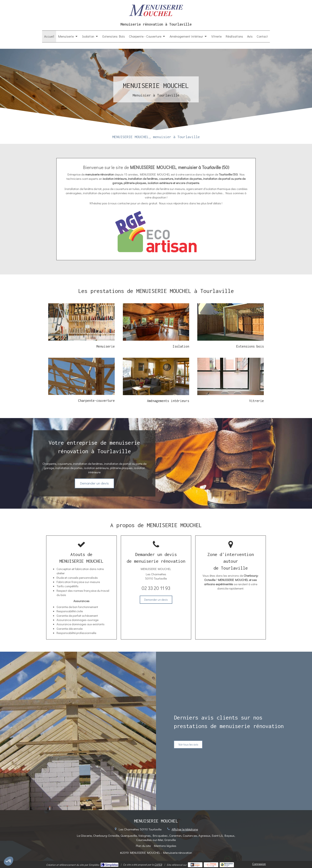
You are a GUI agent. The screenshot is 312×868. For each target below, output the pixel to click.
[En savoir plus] (156, 322)
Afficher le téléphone (185, 829)
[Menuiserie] (81, 322)
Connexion (259, 864)
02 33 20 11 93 (156, 588)
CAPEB (158, 864)
